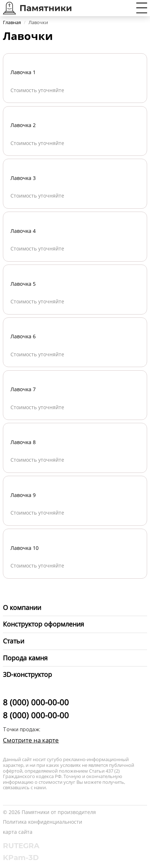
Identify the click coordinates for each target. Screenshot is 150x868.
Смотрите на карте (31, 740)
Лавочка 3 (23, 178)
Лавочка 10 (25, 548)
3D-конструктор (27, 674)
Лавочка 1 (23, 72)
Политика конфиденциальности (43, 822)
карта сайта (18, 832)
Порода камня (25, 658)
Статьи (14, 641)
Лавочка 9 (23, 495)
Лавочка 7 (23, 389)
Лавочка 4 (23, 231)
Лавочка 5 (23, 284)
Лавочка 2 (23, 125)
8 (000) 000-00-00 (36, 702)
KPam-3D (21, 858)
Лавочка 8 (23, 442)
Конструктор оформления (43, 624)
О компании (22, 607)
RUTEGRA (21, 846)
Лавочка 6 (23, 336)
